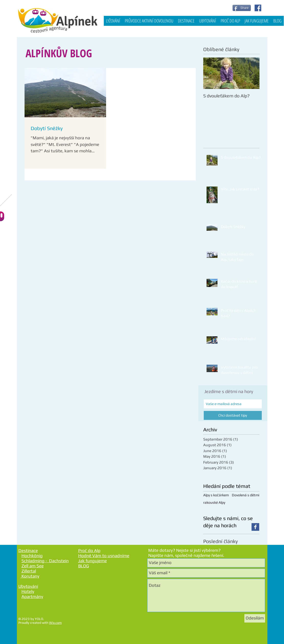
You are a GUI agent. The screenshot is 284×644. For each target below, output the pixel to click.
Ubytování (28, 586)
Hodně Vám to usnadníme (104, 556)
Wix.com (55, 623)
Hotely (28, 591)
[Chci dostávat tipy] (233, 415)
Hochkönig (32, 556)
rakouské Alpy (214, 502)
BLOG (84, 566)
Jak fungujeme (93, 561)
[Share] (242, 8)
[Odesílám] (255, 618)
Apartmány (32, 596)
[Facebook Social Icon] (258, 8)
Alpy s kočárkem (216, 495)
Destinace (28, 550)
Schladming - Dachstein (45, 561)
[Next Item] (251, 73)
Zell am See (33, 566)
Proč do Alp (89, 550)
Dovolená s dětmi (246, 495)
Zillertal (29, 571)
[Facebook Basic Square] (255, 527)
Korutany (30, 576)
